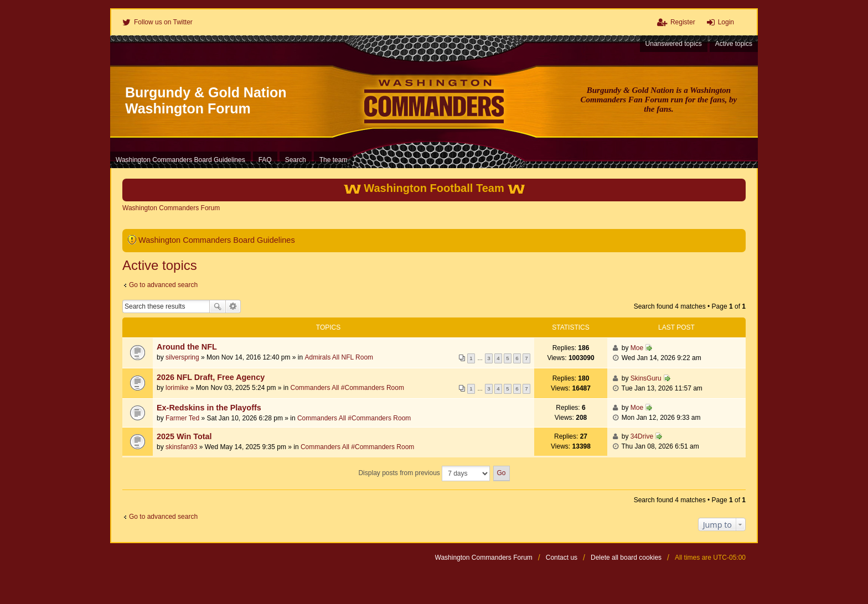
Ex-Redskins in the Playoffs (209, 408)
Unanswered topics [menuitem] (674, 44)
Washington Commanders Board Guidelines (217, 240)
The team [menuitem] (334, 160)
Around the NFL (187, 347)
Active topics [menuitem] (734, 44)
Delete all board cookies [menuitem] (626, 558)
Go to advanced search (163, 285)
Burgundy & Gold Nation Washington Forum (206, 100)
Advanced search (233, 306)
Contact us (562, 558)
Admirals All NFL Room (339, 357)
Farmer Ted (182, 418)
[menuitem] (157, 22)
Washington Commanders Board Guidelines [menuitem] (180, 160)
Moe (637, 348)
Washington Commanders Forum (484, 558)
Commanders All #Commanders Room (347, 388)
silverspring (182, 357)
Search (218, 306)
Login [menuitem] (726, 22)
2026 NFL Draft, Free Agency (211, 377)
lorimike (177, 388)
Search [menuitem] (296, 160)
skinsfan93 (181, 447)
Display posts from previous (424, 473)
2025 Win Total (184, 436)
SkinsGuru (646, 378)
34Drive (642, 436)
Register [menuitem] (683, 22)
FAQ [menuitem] (265, 160)
